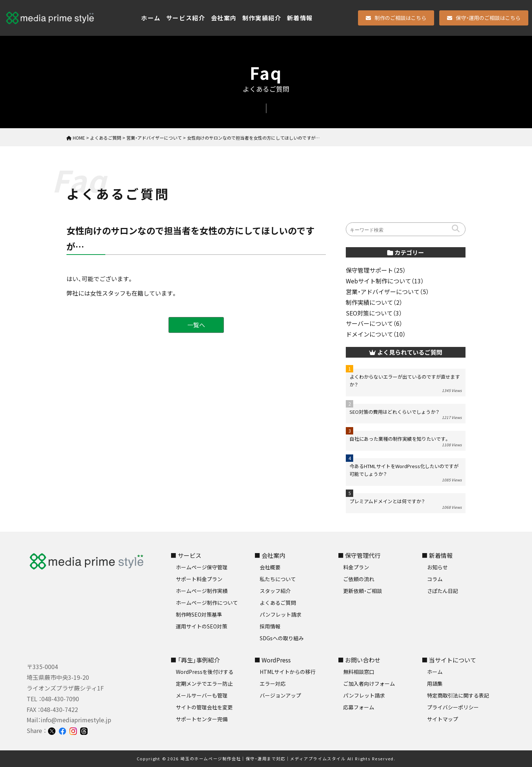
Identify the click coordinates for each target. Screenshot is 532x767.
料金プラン (356, 567)
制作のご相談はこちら (396, 18)
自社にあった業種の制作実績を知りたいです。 (399, 439)
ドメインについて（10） (376, 334)
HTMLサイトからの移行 (288, 672)
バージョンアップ (280, 695)
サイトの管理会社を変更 (204, 707)
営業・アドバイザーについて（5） (387, 292)
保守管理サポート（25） (376, 270)
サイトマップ (443, 719)
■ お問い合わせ (359, 660)
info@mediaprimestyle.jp (76, 720)
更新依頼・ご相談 (363, 591)
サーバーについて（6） (374, 323)
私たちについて (278, 579)
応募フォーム (359, 707)
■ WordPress (272, 660)
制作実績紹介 (262, 18)
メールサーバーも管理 (202, 695)
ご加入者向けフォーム (369, 684)
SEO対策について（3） (374, 313)
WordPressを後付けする (205, 672)
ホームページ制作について (207, 603)
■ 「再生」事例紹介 (195, 660)
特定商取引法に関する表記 (458, 695)
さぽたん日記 (443, 591)
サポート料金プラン (199, 579)
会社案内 (224, 18)
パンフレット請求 (281, 614)
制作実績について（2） (374, 302)
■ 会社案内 (270, 555)
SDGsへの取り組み (282, 638)
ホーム (151, 18)
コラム (435, 579)
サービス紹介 (186, 18)
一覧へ (196, 325)
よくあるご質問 (278, 603)
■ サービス (186, 555)
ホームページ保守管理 (202, 567)
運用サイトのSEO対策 (202, 626)
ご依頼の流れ (359, 579)
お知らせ (437, 567)
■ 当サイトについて (449, 660)
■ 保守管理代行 (359, 555)
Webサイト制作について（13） (385, 281)
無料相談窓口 (359, 672)
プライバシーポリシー (453, 707)
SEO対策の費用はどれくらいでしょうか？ (394, 412)
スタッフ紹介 (275, 591)
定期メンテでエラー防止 (204, 684)
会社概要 (270, 567)
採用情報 (270, 626)
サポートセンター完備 (202, 719)
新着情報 (300, 18)
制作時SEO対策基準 (199, 614)
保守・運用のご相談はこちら (484, 18)
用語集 (435, 684)
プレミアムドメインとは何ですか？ (387, 501)
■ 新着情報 (437, 555)
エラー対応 (273, 684)
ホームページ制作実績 (202, 591)
